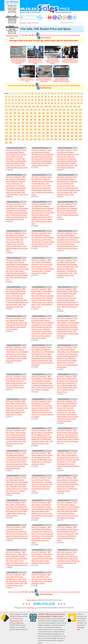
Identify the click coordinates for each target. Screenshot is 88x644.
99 (9, 106)
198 (27, 123)
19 (62, 93)
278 (43, 136)
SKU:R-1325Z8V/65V (13, 550)
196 (19, 123)
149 (60, 113)
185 (52, 120)
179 (27, 120)
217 (27, 126)
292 (23, 139)
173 (80, 116)
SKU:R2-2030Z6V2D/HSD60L (40, 148)
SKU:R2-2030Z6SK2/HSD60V (66, 175)
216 (23, 126)
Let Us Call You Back (12, 36)
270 (11, 136)
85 (42, 103)
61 (42, 100)
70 (72, 100)
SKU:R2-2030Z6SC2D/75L (40, 175)
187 (60, 120)
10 (32, 93)
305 (76, 139)
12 (39, 93)
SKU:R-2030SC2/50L (13, 500)
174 (6, 120)
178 (23, 120)
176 (15, 120)
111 (58, 106)
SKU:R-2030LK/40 (63, 550)
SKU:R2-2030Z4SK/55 (38, 399)
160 (27, 116)
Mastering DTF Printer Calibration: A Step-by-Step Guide (27, 80)
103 (25, 106)
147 (52, 113)
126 (43, 110)
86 (45, 103)
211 (80, 123)
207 (64, 123)
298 (47, 139)
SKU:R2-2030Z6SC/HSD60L (14, 316)
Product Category (21, 23)
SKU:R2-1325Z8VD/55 (39, 345)
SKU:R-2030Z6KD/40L (39, 451)
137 (11, 113)
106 (38, 106)
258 (39, 133)
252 (15, 133)
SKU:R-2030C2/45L (38, 525)
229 (76, 126)
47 (75, 97)
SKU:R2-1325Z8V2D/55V (14, 258)
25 (82, 93)
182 (39, 120)
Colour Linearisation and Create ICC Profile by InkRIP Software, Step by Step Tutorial (61, 80)
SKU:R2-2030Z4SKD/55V (65, 258)
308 (11, 142)
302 (64, 139)
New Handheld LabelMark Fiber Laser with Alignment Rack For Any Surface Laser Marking (35, 61)
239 (39, 129)
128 (52, 110)
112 (62, 106)
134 (76, 110)
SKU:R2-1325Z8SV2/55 (39, 316)
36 (39, 97)
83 (36, 103)
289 (11, 139)
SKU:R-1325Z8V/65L (38, 550)
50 (6, 100)
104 (29, 106)
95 (75, 103)
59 (36, 100)
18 (59, 93)
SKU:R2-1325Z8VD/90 (13, 202)
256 (31, 133)
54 (19, 100)
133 (72, 110)
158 (19, 116)
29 (16, 97)
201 (39, 123)
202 (43, 123)
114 (70, 106)
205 (56, 123)
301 (60, 139)
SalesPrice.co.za (33, 608)
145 (43, 113)
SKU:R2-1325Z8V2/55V (64, 345)
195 (15, 123)
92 (65, 103)
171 (72, 116)
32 (26, 97)
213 (11, 126)
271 (15, 136)
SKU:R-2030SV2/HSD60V (14, 287)
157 (15, 116)
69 (68, 100)
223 (52, 126)
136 (6, 113)
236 (27, 129)
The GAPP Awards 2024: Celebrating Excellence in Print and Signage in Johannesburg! (70, 61)
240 (43, 129)
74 (6, 103)
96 (78, 103)
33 (29, 97)
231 (6, 129)
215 (19, 126)
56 (26, 100)
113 (66, 106)
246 (68, 129)
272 (19, 136)
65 (55, 100)
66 (59, 100)
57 (29, 100)
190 (72, 120)
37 (42, 97)
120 (19, 110)
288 (6, 139)
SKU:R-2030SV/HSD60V (13, 428)
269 (6, 136)
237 (31, 129)
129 (56, 110)
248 (76, 129)
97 (81, 103)
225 (60, 126)
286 (76, 136)
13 (42, 93)
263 (60, 133)
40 (52, 97)
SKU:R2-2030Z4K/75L (38, 476)
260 (47, 133)
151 (68, 113)
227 (68, 126)
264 (64, 133)
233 (15, 129)
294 (31, 139)
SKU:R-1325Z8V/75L (64, 525)
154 (80, 113)
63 (49, 100)
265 (68, 133)
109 (50, 106)
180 (31, 120)
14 (46, 93)
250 (6, 133)
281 (56, 136)
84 (39, 103)
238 (35, 129)
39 (49, 97)
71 (75, 100)
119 (15, 110)
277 (39, 136)
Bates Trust (20, 623)
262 (56, 133)
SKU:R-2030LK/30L (38, 572)
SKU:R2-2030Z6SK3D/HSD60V (15, 148)
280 (52, 136)
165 (47, 116)
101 (17, 106)
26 (6, 97)
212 (6, 126)
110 (54, 106)
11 (36, 93)
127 (47, 110)
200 (35, 123)
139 (19, 113)
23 (75, 93)
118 (11, 110)
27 (9, 97)
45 (68, 97)
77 (16, 103)
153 (76, 113)
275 (31, 136)
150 (64, 113)
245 (64, 129)
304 (72, 139)
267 (76, 133)
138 (15, 113)
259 (43, 133)
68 (65, 100)
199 (31, 123)
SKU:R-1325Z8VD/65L (64, 476)
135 (80, 110)
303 (68, 139)
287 (80, 136)
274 (27, 136)
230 (80, 126)
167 (56, 116)
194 (11, 123)
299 (52, 139)
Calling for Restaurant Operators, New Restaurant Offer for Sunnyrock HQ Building (53, 61)
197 (23, 123)
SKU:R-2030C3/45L (63, 451)
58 (32, 100)
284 (68, 136)
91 (62, 103)
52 (13, 100)
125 (39, 110)
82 (32, 103)
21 (69, 93)
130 (60, 110)
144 (39, 113)
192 (80, 120)
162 (35, 116)
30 (19, 97)
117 (6, 110)
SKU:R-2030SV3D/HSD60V (14, 175)
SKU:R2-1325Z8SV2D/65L (65, 231)
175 (11, 120)
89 (55, 103)
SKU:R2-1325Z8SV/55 (13, 476)
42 (59, 97)
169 (64, 116)
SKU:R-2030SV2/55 (63, 399)
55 (22, 100)
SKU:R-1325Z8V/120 (38, 374)
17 (55, 93)
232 (11, 129)
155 (6, 116)
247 (72, 129)
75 (9, 103)
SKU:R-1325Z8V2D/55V (65, 287)
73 (81, 100)
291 (19, 139)
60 (39, 100)
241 (47, 129)
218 (31, 126)
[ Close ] (12, 38)
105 (34, 106)
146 (47, 113)
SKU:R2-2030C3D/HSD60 (65, 148)
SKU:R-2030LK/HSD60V (13, 525)
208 (68, 123)
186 (56, 120)
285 (72, 136)
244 (60, 129)
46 (72, 97)
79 (22, 103)
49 (81, 97)
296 (39, 139)
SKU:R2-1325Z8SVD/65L (14, 345)
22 (72, 93)
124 (35, 110)
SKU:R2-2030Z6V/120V (39, 231)
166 (52, 116)
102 (21, 106)
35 (36, 97)
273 (23, 136)
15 (49, 93)
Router (30, 23)
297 (43, 139)
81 (29, 103)
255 (27, 133)
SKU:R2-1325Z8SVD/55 (64, 316)
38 (45, 97)
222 (47, 126)
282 (60, 136)
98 (6, 106)
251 (11, 133)
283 (64, 136)
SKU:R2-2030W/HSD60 (13, 374)
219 (35, 126)
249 (80, 129)
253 (19, 133)
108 (46, 106)
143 (35, 113)
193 (6, 123)
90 (59, 103)
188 (64, 120)
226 (64, 126)
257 (35, 133)
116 (79, 106)
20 (65, 93)
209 (72, 123)
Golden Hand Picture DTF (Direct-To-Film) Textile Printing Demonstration (44, 80)
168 (60, 116)
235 (23, 129)
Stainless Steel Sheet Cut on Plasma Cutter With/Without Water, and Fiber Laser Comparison (18, 61)
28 (13, 97)
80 (26, 103)
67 (62, 100)
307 (6, 142)
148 (56, 113)
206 (60, 123)
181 (35, 120)
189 (68, 120)
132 (68, 110)
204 (52, 123)
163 (39, 116)
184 (47, 120)
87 (49, 103)
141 (27, 113)
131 (64, 110)
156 (11, 116)
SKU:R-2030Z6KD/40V (39, 428)
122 (27, 110)
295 (35, 139)
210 (76, 123)
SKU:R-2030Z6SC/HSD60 (65, 428)
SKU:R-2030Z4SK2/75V (39, 287)
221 (43, 126)
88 (52, 103)
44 (65, 97)
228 (72, 126)
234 (19, 129)
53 (16, 100)
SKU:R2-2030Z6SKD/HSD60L (66, 202)
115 (75, 106)
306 (80, 139)
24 (78, 93)
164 (43, 116)
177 (19, 120)
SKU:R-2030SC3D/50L (39, 258)
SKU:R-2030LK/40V (12, 572)
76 (13, 103)
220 (39, 126)
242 (52, 129)
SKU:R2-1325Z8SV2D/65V (40, 202)
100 (13, 106)
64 (52, 100)
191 (76, 120)
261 (52, 133)
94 (72, 103)
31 (22, 97)
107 (42, 106)
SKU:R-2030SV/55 (38, 500)
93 (68, 103)
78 (19, 103)
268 (80, 133)
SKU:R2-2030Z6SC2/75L (14, 231)
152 (72, 113)
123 (31, 110)
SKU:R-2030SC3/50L (13, 399)
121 (23, 110)
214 (15, 126)
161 (31, 116)
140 (23, 113)
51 (9, 100)
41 (55, 97)
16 (52, 93)
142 (31, 113)
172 (76, 116)
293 (27, 139)
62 (45, 100)
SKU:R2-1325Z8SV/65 (13, 451)
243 (56, 129)
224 (56, 126)
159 (23, 116)
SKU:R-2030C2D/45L (64, 374)
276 (35, 136)
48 (78, 97)
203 (47, 123)
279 (47, 136)
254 (23, 133)
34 (32, 97)
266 (72, 133)
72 (78, 100)
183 (43, 120)
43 (62, 97)
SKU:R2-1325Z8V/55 (64, 500)
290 (15, 139)
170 (68, 116)
